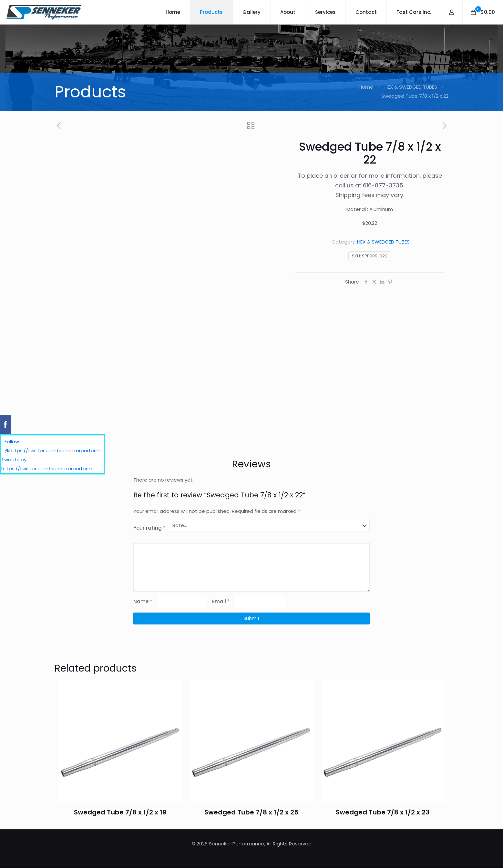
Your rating (149, 528)
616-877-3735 (383, 185)
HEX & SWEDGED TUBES (411, 87)
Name (143, 601)
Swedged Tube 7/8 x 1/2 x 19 (120, 813)
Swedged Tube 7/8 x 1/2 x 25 (251, 813)
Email (221, 601)
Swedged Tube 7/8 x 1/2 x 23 (383, 813)
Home (366, 87)
